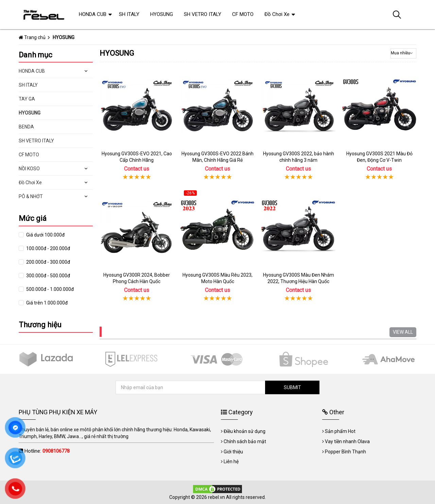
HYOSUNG (30, 113)
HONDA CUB (32, 71)
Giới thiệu (233, 452)
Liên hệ (231, 462)
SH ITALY (28, 85)
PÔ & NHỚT (31, 196)
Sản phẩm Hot (340, 431)
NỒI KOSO (29, 169)
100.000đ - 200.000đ (48, 248)
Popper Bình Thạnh (345, 452)
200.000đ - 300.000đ (48, 262)
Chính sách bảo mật (245, 441)
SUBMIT (292, 387)
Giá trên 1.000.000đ (46, 303)
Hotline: (47, 451)
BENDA (26, 127)
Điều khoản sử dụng (245, 431)
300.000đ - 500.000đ (48, 276)
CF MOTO (29, 155)
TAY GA (27, 99)
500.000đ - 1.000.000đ (49, 289)
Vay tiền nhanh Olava (347, 441)
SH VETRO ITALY (36, 141)
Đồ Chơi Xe (30, 183)
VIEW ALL (403, 332)
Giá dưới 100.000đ (45, 235)
